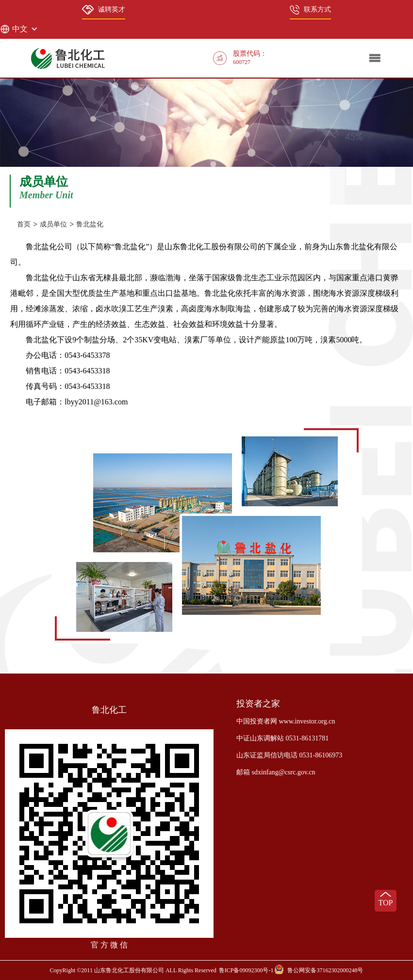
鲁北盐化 (90, 224)
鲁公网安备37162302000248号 (325, 970)
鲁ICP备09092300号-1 (246, 970)
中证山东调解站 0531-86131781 (282, 738)
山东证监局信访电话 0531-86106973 (289, 755)
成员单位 (53, 224)
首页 (24, 224)
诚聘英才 (103, 10)
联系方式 (310, 10)
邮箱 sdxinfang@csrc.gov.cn (276, 772)
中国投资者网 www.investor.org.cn (286, 721)
